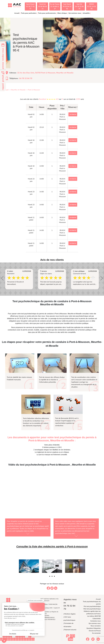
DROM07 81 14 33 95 (92, 6)
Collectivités (97, 619)
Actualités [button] (86, 13)
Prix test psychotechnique (92, 606)
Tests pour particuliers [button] (29, 13)
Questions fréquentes (94, 628)
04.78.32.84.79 (22, 319)
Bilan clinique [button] (62, 13)
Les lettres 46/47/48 (94, 616)
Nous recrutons (96, 626)
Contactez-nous (96, 621)
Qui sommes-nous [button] (75, 13)
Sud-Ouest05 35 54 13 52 (67, 6)
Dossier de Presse (95, 631)
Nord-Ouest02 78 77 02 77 (30, 6)
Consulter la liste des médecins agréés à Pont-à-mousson (52, 546)
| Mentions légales (70, 614)
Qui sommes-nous (95, 623)
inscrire (62, 316)
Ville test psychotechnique (92, 609)
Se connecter (96, 633)
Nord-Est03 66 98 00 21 (43, 6)
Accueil (17, 13)
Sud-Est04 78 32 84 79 (79, 6)
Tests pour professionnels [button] (47, 13)
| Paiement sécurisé (70, 630)
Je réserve (73, 114)
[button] (2, 278)
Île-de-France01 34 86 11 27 (55, 6)
